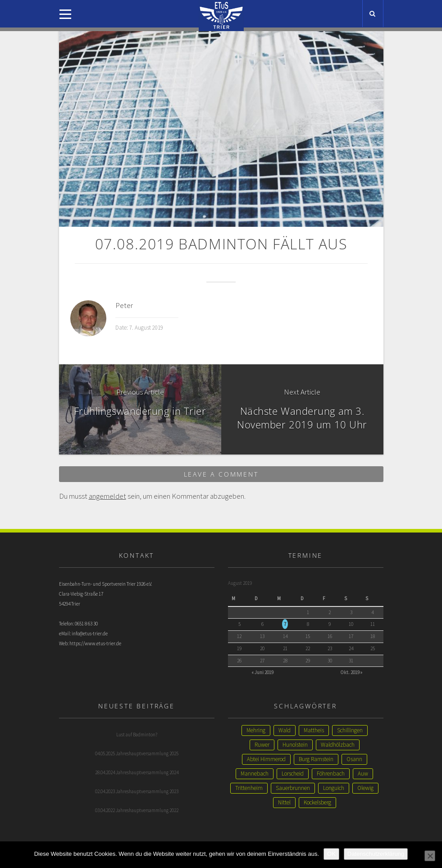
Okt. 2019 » (351, 672)
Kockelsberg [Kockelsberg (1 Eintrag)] (317, 802)
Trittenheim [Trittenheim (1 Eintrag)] (249, 788)
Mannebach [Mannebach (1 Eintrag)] (255, 774)
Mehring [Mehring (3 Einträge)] (256, 730)
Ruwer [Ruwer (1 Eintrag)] (262, 745)
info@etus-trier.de (90, 634)
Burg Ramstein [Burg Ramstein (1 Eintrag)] (316, 759)
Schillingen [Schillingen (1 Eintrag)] (350, 730)
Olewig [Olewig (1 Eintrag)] (365, 788)
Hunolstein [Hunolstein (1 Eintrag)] (295, 745)
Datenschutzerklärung (376, 854)
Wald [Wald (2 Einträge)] (285, 730)
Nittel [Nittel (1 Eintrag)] (284, 802)
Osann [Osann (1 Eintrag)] (354, 759)
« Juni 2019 (262, 672)
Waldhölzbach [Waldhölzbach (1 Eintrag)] (338, 745)
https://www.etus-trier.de (95, 643)
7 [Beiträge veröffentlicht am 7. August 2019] (285, 624)
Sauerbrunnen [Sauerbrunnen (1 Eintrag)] (293, 788)
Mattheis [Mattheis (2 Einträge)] (314, 730)
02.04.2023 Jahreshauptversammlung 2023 (137, 791)
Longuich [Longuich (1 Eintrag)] (334, 788)
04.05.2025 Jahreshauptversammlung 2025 (137, 753)
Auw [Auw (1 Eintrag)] (363, 774)
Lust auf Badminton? (137, 735)
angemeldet (107, 496)
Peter (124, 305)
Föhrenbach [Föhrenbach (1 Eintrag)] (331, 774)
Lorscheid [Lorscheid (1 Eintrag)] (293, 774)
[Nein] (430, 856)
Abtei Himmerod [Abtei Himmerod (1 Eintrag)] (266, 759)
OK (331, 854)
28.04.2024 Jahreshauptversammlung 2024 (137, 772)
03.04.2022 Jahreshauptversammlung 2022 (137, 810)
